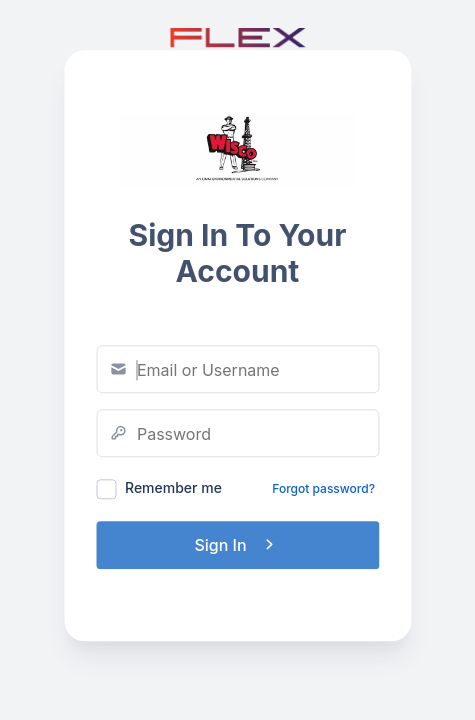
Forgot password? (323, 488)
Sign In (237, 545)
